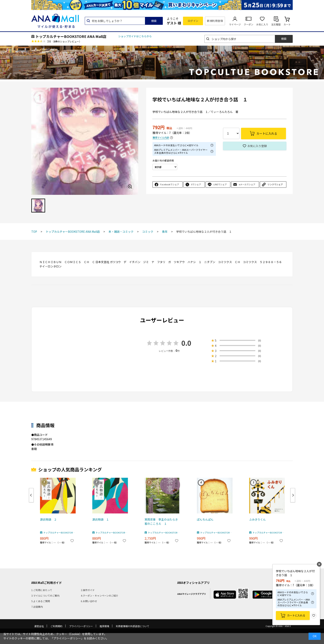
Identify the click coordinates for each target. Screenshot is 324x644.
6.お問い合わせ (89, 601)
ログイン (193, 21)
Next (293, 495)
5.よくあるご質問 (41, 601)
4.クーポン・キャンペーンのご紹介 (100, 595)
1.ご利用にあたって (42, 590)
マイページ (235, 24)
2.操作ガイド (88, 590)
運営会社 (39, 626)
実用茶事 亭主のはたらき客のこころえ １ (161, 521)
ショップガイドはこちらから (135, 36)
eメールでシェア (247, 184)
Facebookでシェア (170, 184)
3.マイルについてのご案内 (45, 595)
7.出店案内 (37, 607)
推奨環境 (104, 626)
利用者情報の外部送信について (132, 626)
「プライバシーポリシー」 (67, 638)
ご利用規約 (56, 626)
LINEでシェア (220, 184)
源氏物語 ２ (48, 519)
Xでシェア (196, 184)
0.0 (186, 343)
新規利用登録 (215, 21)
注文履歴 (276, 24)
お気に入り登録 (257, 146)
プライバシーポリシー (81, 626)
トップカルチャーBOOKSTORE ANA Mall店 (71, 36)
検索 (154, 21)
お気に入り (262, 24)
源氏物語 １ (101, 519)
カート (287, 24)
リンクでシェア (275, 184)
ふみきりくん (257, 519)
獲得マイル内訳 (161, 138)
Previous (31, 495)
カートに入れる (296, 615)
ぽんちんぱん (205, 519)
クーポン (249, 24)
